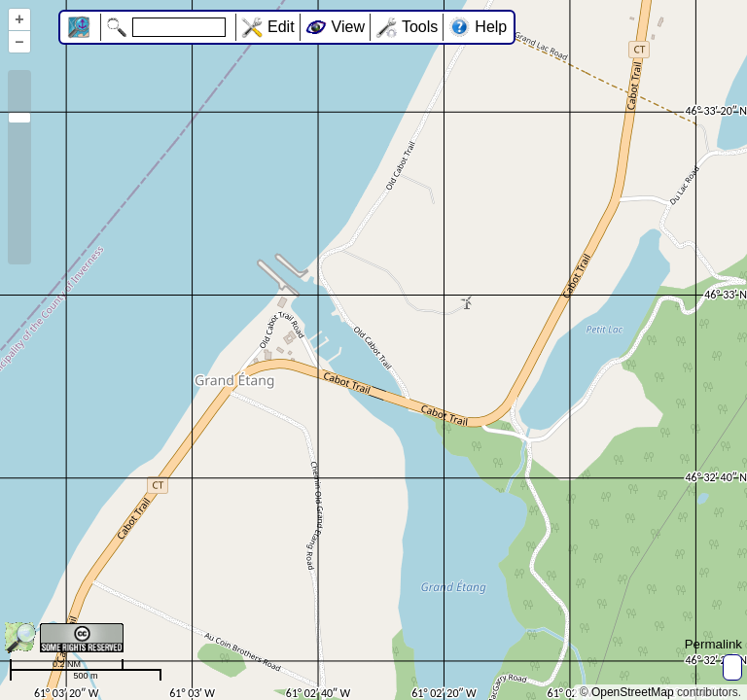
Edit (281, 27)
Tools (420, 27)
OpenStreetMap (633, 692)
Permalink (713, 644)
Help (491, 27)
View (348, 27)
